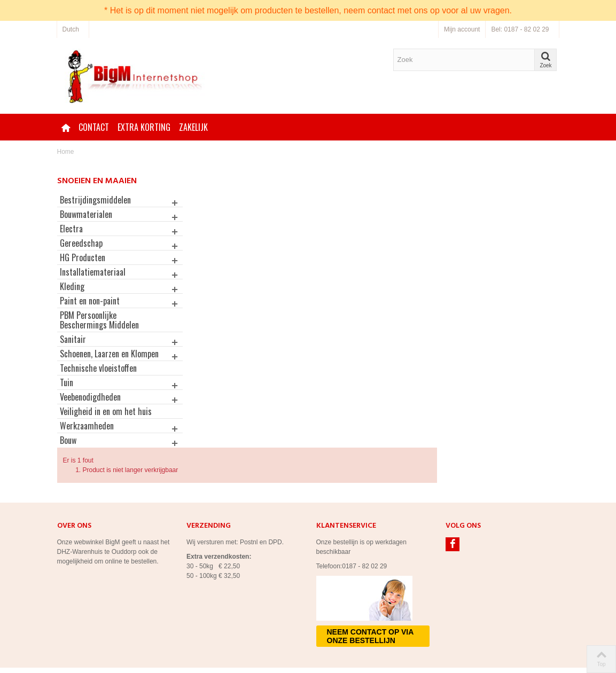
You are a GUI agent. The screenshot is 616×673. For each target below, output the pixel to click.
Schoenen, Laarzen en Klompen (94, 358)
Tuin (67, 392)
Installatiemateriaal (93, 272)
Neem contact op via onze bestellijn (371, 604)
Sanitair (73, 339)
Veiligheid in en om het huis (106, 421)
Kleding (72, 286)
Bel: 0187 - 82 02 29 (520, 29)
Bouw (68, 450)
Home (66, 152)
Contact (94, 127)
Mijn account (462, 29)
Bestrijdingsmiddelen (95, 200)
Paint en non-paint (90, 301)
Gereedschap (81, 243)
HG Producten (83, 257)
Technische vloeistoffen (98, 378)
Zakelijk (193, 127)
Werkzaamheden (87, 435)
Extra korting (144, 127)
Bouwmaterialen (86, 214)
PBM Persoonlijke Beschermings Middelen (99, 320)
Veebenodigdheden (90, 406)
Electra (71, 229)
